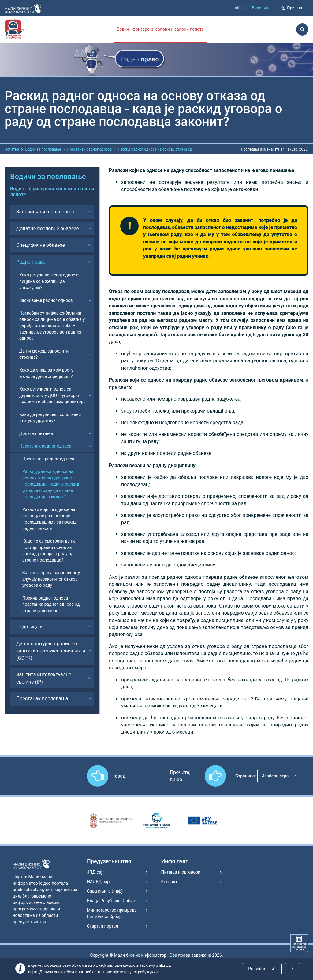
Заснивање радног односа (46, 300)
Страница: (246, 776)
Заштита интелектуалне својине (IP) (44, 678)
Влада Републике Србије (112, 901)
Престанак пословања (42, 698)
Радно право (31, 262)
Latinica (240, 8)
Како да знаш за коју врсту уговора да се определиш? (46, 373)
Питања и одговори (181, 872)
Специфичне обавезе (41, 245)
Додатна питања (36, 433)
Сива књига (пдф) (105, 891)
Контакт (169, 882)
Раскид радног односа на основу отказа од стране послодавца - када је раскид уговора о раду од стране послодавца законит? (51, 484)
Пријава (291, 8)
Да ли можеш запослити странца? (44, 354)
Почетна (12, 149)
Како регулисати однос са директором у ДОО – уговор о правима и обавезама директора (52, 395)
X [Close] (293, 969)
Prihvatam (262, 969)
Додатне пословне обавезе (48, 229)
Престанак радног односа (90, 149)
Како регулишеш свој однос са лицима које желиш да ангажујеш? (50, 281)
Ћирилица (261, 8)
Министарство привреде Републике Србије (112, 913)
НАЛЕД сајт (99, 882)
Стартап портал (102, 926)
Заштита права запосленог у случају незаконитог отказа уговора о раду (51, 579)
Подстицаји (29, 627)
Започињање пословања (45, 212)
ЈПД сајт (96, 872)
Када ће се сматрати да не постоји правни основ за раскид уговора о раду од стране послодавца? (49, 551)
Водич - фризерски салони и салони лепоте (160, 29)
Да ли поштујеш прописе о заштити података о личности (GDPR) (51, 651)
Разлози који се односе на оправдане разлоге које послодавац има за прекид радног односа (50, 519)
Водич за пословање (43, 149)
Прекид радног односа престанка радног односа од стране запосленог (51, 604)
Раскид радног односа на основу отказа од (155, 149)
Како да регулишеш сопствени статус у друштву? (50, 418)
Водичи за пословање (48, 177)
